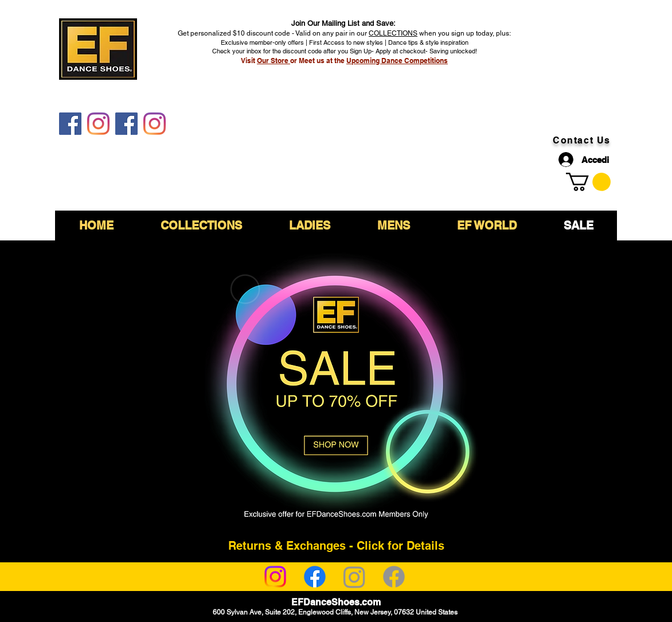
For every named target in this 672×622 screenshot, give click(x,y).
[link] (588, 182)
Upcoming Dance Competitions (397, 61)
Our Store (274, 61)
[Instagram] (275, 577)
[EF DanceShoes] (70, 124)
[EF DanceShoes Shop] (126, 124)
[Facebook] (315, 577)
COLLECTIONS (393, 33)
